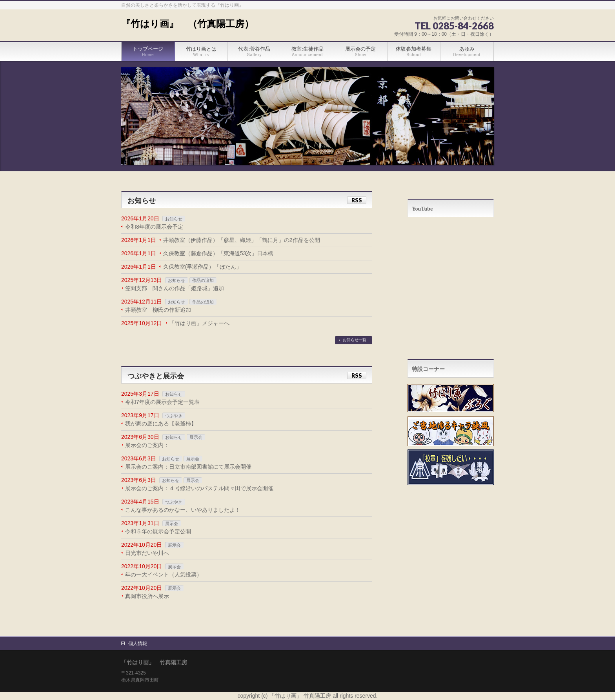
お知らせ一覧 (355, 340)
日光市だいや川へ (147, 553)
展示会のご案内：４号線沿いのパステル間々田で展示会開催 (199, 488)
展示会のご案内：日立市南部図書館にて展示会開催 (188, 467)
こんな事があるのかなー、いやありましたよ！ (183, 510)
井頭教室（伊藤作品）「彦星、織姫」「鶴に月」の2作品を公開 (242, 240)
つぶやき (174, 416)
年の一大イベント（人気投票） (164, 575)
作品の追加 (203, 280)
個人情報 (138, 644)
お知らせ (174, 219)
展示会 (196, 437)
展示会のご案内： (147, 445)
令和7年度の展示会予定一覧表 (162, 402)
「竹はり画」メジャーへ (199, 323)
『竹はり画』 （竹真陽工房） (187, 24)
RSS (357, 200)
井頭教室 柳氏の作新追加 (158, 310)
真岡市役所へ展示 (147, 596)
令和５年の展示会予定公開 (158, 531)
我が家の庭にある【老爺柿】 (161, 424)
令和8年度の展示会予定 (154, 227)
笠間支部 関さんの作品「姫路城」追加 (175, 288)
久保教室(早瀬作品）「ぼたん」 (203, 267)
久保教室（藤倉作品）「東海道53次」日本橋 (218, 253)
